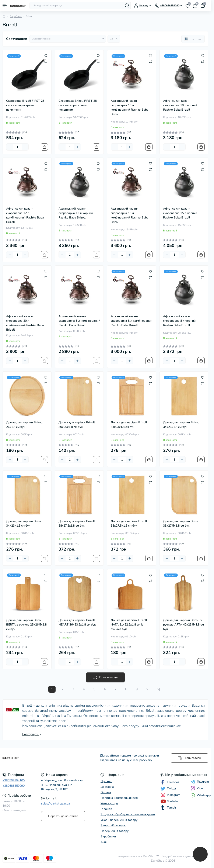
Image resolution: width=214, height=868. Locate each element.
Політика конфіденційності (119, 798)
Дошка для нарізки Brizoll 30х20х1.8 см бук (77, 425)
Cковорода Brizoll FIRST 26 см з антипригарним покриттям (25, 105)
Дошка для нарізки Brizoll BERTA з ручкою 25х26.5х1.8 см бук (26, 625)
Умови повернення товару (119, 820)
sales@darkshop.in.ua (55, 804)
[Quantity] (17, 147)
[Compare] (46, 62)
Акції (104, 842)
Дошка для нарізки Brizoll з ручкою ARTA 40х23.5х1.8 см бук (183, 625)
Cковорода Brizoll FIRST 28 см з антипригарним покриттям (78, 105)
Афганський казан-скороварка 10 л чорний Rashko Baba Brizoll (180, 105)
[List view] (193, 39)
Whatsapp (201, 795)
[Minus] (10, 147)
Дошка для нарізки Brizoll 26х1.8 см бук (24, 425)
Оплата (106, 792)
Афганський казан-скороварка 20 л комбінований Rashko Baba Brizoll (25, 323)
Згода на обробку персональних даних (128, 814)
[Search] (127, 6)
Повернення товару (115, 831)
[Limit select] (114, 39)
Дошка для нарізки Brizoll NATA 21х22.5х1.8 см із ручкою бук (129, 625)
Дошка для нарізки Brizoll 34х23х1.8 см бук (181, 425)
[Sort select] (68, 39)
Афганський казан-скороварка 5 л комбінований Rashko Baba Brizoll (79, 321)
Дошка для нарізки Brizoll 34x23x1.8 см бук (129, 425)
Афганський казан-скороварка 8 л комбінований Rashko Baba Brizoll (131, 321)
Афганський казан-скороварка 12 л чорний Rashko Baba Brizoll (76, 213)
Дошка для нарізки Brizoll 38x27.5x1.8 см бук (77, 523)
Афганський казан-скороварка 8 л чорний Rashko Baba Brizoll (179, 321)
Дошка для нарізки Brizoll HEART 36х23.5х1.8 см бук (77, 622)
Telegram (200, 782)
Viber (197, 788)
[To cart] (44, 147)
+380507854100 (14, 780)
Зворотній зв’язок (113, 825)
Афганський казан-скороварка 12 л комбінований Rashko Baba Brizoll (25, 215)
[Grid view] (186, 39)
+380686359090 (14, 786)
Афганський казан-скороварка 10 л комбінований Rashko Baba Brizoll (129, 107)
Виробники (108, 836)
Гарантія (106, 809)
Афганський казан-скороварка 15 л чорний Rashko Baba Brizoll (180, 213)
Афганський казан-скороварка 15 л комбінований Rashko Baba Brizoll (129, 215)
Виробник (16, 16)
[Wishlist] (46, 56)
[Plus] (25, 147)
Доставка (107, 787)
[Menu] (5, 6)
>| (158, 689)
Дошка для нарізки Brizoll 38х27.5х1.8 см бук (129, 523)
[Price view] (200, 39)
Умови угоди (109, 803)
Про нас (106, 781)
